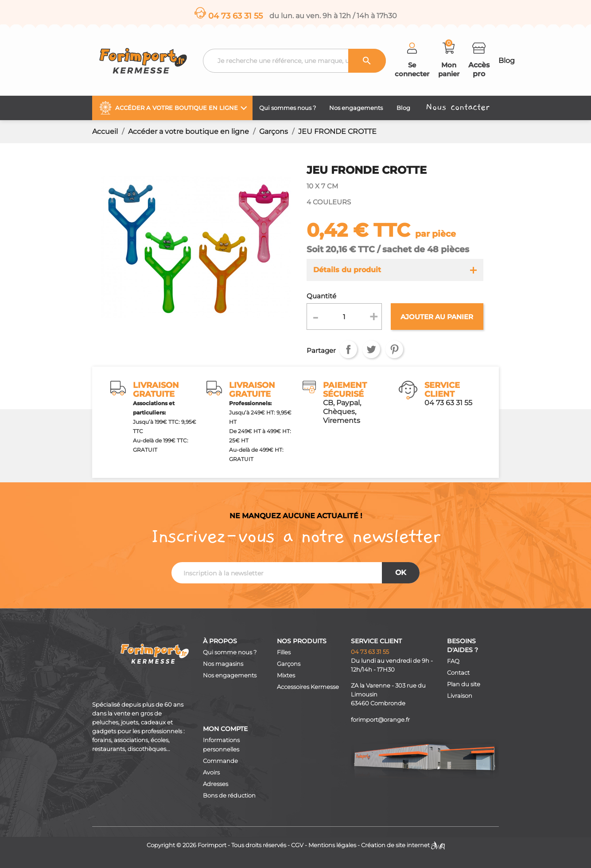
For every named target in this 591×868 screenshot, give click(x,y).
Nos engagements (230, 675)
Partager (348, 349)
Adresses (216, 784)
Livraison (460, 696)
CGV (297, 845)
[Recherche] (294, 61)
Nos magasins (223, 664)
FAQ (453, 661)
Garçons (289, 664)
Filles (284, 652)
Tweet (371, 349)
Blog (507, 61)
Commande (220, 761)
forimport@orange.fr (380, 720)
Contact (458, 673)
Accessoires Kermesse (308, 687)
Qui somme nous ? (230, 652)
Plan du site (464, 684)
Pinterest (394, 349)
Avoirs (211, 772)
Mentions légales (332, 845)
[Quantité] (344, 317)
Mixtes (286, 675)
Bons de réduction (229, 796)
